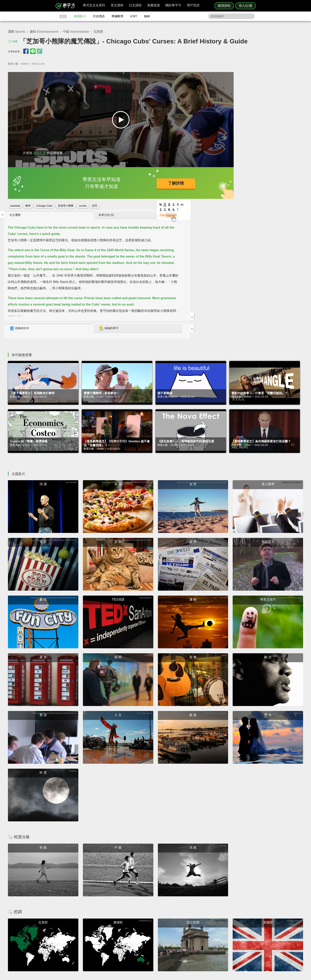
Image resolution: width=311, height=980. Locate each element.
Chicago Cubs (44, 206)
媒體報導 (179, 939)
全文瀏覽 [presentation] (202, 77)
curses (83, 206)
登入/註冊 (246, 6)
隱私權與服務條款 (203, 928)
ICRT (134, 16)
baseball (15, 206)
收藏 (15, 41)
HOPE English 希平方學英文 (122, 904)
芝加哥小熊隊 (66, 206)
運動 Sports (17, 32)
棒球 (28, 206)
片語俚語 (99, 16)
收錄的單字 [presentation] (260, 190)
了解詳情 (140, 183)
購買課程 (224, 6)
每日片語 (160, 935)
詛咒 (95, 206)
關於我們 (179, 935)
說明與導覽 (199, 932)
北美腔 (98, 32)
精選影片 (80, 16)
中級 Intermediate (76, 32)
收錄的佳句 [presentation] (206, 190)
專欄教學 (117, 16)
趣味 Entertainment (44, 32)
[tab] (218, 77)
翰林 (147, 16)
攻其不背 (39, 153)
